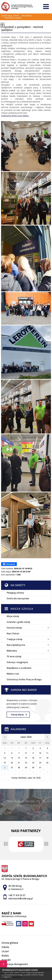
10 (40, 753)
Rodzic (5, 956)
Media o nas (13, 674)
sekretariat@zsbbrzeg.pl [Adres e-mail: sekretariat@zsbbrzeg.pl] (21, 898)
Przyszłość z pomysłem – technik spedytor (22, 29)
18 (47, 758)
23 (33, 763)
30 (33, 767)
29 (26, 767)
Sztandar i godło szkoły (18, 622)
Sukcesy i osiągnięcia (17, 662)
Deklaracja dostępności (15, 964)
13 (12, 758)
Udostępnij (9, 564)
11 (47, 753)
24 (40, 763)
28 (19, 767)
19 (5, 763)
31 (40, 767)
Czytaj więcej (19, 715)
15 (26, 758)
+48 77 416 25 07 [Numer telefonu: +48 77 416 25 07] (17, 895)
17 (40, 758)
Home (16, 16)
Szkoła (5, 947)
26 (5, 767)
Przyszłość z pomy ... (12, 18)
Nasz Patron (13, 633)
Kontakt (6, 960)
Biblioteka (12, 651)
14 (19, 758)
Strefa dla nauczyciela (18, 598)
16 (33, 758)
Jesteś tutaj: (7, 16)
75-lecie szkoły (14, 656)
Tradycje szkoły (14, 639)
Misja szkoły (13, 616)
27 (12, 767)
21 (19, 763)
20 (12, 763)
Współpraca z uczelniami (19, 668)
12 (5, 758)
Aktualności (25, 16)
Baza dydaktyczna (16, 645)
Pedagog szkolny (15, 593)
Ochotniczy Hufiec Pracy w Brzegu (24, 679)
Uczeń (5, 951)
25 (47, 763)
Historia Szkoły (14, 628)
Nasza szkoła (22, 609)
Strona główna (10, 943)
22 (26, 763)
